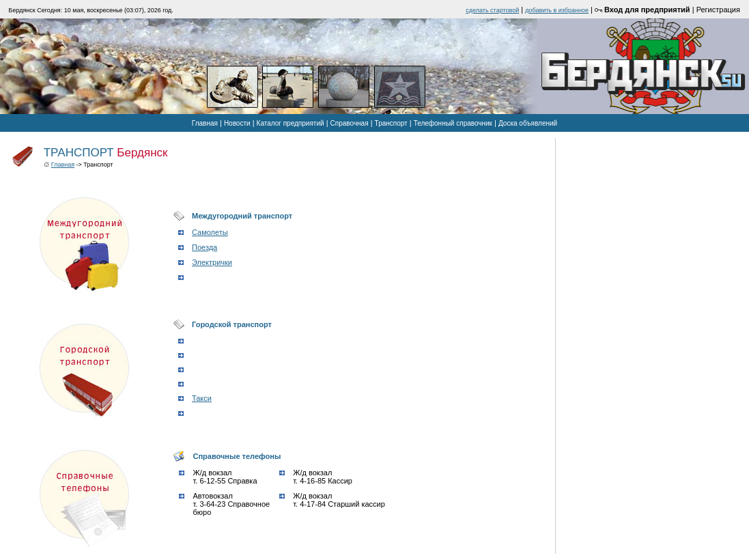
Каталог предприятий (291, 123)
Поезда (204, 247)
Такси (202, 398)
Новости (237, 123)
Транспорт (391, 123)
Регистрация (718, 10)
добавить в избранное (557, 10)
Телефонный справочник (453, 123)
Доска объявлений (528, 123)
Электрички (212, 262)
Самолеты (210, 232)
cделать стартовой (492, 10)
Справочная (350, 123)
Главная (205, 123)
